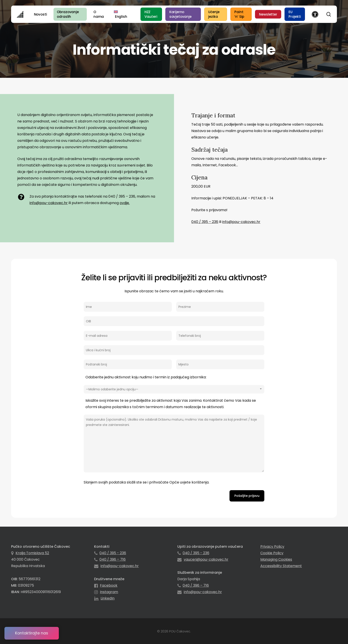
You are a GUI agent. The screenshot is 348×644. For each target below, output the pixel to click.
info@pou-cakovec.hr (49, 203)
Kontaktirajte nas (32, 633)
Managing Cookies (276, 559)
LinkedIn (108, 598)
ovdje (124, 203)
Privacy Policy (272, 547)
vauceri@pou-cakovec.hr (206, 559)
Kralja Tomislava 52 (32, 553)
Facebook (109, 585)
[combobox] (174, 389)
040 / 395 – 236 (205, 222)
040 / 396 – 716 (113, 559)
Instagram (109, 592)
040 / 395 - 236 (113, 553)
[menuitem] (120, 14)
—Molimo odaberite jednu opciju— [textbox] (112, 389)
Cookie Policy (272, 553)
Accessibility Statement (281, 566)
